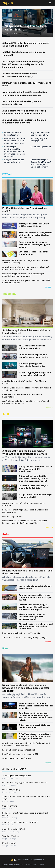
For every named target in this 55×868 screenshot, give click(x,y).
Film (5, 648)
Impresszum (31, 865)
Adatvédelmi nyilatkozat (13, 865)
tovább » (49, 287)
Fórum (41, 865)
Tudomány (9, 294)
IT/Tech (7, 174)
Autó (5, 534)
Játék (6, 414)
